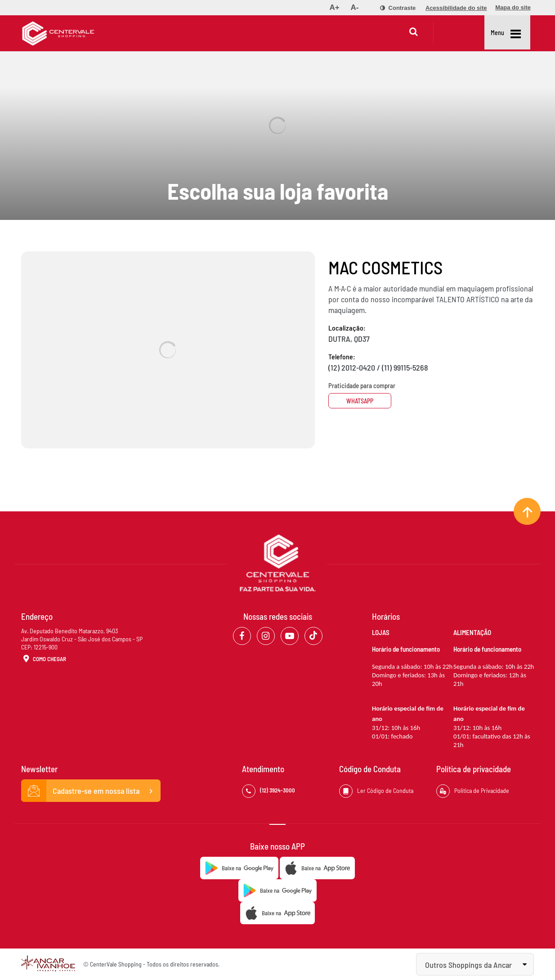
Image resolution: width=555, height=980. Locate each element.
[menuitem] (334, 8)
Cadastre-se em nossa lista (91, 791)
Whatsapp (362, 401)
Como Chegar (44, 659)
